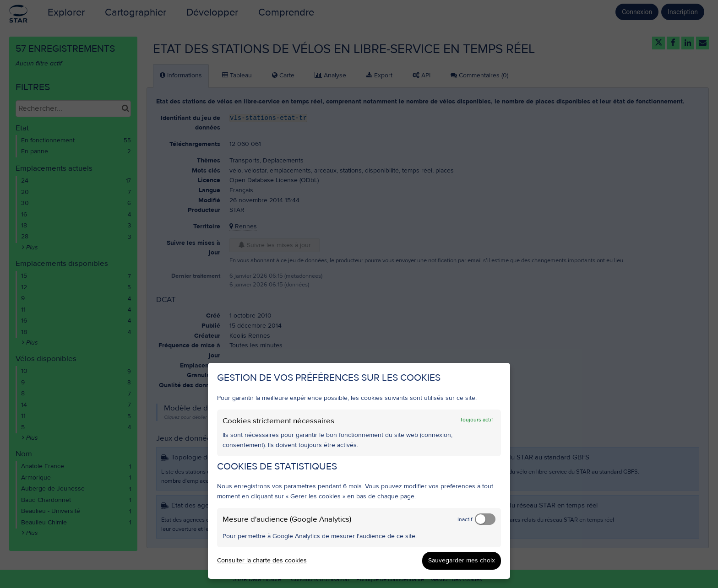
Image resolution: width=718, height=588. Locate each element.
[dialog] (359, 471)
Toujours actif (476, 420)
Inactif (465, 519)
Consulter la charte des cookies (262, 561)
